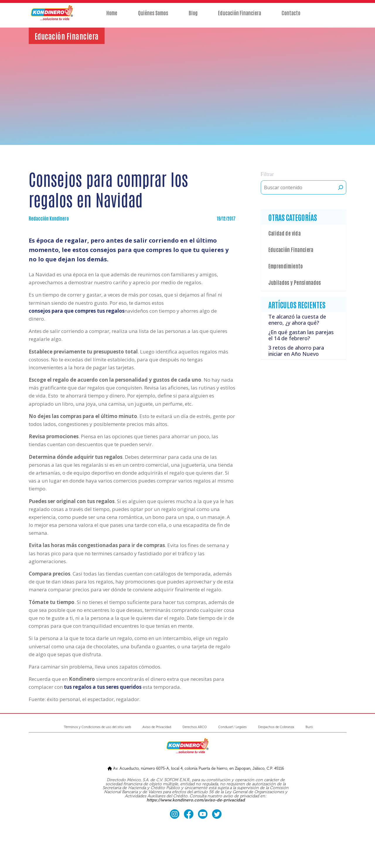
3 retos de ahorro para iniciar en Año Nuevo (296, 351)
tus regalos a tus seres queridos (103, 687)
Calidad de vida (284, 233)
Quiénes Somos (152, 17)
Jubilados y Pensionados (295, 282)
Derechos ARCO (195, 727)
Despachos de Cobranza (276, 727)
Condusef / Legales (232, 727)
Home (110, 17)
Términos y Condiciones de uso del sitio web (97, 727)
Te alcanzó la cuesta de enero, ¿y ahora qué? (297, 320)
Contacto (293, 17)
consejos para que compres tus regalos (77, 311)
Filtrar (267, 174)
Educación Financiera (241, 17)
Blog (193, 17)
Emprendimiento (286, 266)
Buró (309, 727)
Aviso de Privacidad (157, 727)
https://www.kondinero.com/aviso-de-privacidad (196, 800)
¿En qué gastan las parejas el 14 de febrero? (301, 335)
